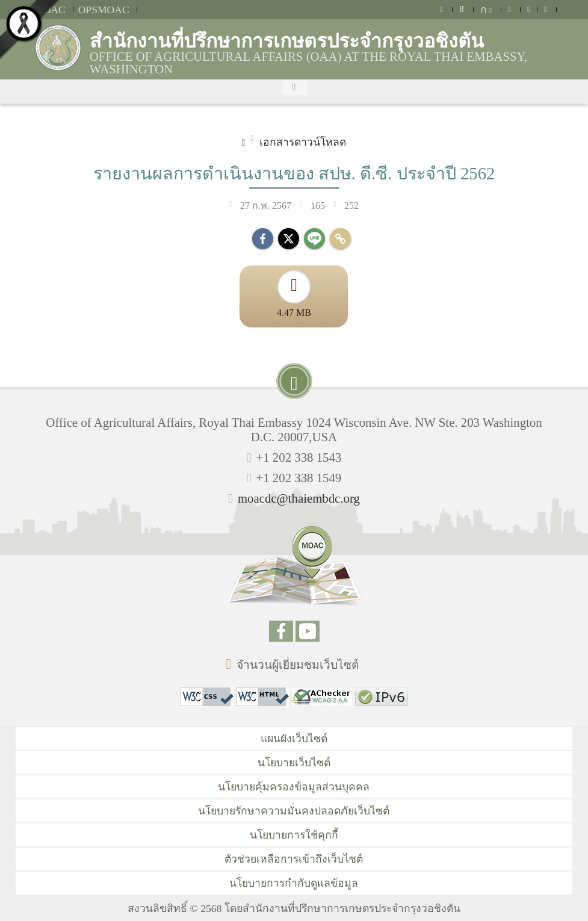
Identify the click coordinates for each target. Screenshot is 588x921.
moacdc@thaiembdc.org (299, 498)
